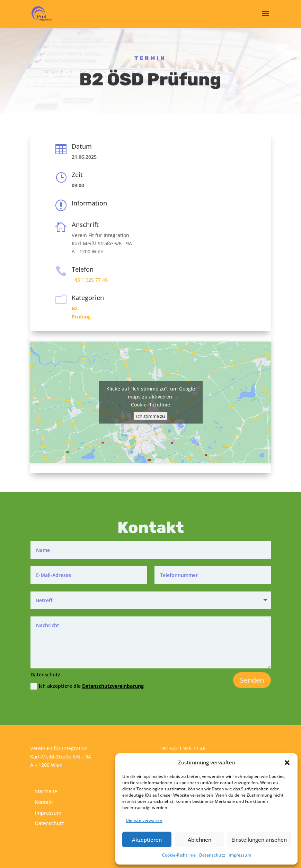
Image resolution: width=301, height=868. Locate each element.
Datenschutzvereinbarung (113, 686)
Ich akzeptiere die (87, 686)
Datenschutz (212, 855)
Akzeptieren (147, 840)
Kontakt (44, 802)
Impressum (240, 855)
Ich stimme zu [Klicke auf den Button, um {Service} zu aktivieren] (150, 416)
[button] (287, 763)
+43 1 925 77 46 (90, 280)
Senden (252, 680)
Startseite (46, 791)
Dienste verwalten (144, 820)
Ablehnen (200, 840)
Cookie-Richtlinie (179, 855)
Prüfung (81, 317)
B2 (75, 308)
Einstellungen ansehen (259, 840)
